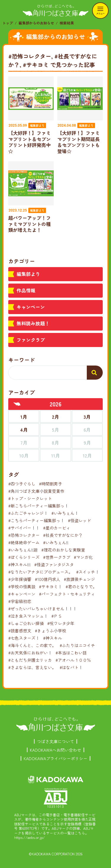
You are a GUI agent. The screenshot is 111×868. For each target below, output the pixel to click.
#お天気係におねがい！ (30, 653)
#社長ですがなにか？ (63, 535)
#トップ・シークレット (30, 498)
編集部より (28, 274)
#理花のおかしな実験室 (63, 550)
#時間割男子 (50, 484)
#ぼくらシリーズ (24, 557)
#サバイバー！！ (24, 528)
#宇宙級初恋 (20, 601)
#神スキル (53, 638)
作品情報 (26, 290)
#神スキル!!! (19, 564)
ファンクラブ (31, 340)
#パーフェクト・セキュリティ (67, 594)
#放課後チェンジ (79, 579)
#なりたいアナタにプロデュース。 (40, 572)
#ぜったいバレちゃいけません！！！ (43, 609)
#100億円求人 (48, 579)
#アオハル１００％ (73, 660)
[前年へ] (17, 404)
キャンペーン (31, 307)
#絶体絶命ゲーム (24, 542)
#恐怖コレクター (24, 535)
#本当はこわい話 (71, 653)
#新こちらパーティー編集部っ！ (38, 506)
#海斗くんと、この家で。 (32, 645)
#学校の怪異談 (22, 587)
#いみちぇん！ (65, 513)
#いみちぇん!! (56, 542)
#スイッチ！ (88, 572)
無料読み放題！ (33, 323)
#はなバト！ (71, 667)
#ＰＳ (57, 616)
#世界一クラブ (57, 557)
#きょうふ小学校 (50, 631)
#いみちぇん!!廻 (23, 550)
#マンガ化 (83, 557)
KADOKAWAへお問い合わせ (56, 750)
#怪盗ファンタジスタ (54, 564)
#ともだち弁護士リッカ (30, 660)
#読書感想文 (20, 631)
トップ (8, 23)
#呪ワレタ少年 (61, 623)
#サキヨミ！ (50, 587)
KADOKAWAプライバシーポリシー (56, 758)
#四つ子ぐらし (22, 484)
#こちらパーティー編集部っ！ (36, 520)
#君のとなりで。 (81, 587)
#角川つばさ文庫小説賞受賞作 (36, 491)
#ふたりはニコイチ (77, 645)
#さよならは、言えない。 (32, 667)
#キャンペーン (22, 594)
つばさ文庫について (56, 741)
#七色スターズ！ (24, 638)
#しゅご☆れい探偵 (26, 623)
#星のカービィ (57, 528)
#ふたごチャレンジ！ (28, 513)
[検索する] (95, 373)
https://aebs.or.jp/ (30, 837)
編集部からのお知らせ (36, 23)
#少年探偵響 (20, 579)
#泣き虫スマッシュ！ (28, 616)
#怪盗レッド (79, 520)
